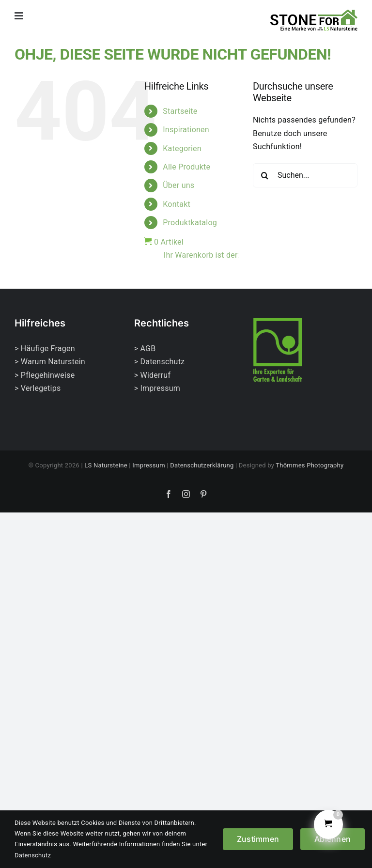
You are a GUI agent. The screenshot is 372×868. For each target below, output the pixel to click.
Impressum (149, 465)
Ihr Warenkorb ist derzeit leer (201, 255)
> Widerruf (153, 375)
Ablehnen (333, 839)
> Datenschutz (160, 362)
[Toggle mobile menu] (20, 16)
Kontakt (177, 204)
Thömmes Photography (310, 465)
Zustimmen (258, 839)
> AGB (145, 349)
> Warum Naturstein (50, 362)
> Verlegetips (38, 388)
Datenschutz (33, 855)
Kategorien (182, 148)
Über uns (178, 185)
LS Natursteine (106, 465)
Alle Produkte (186, 167)
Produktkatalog (190, 223)
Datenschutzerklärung (202, 465)
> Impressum (157, 388)
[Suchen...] (305, 175)
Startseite (180, 111)
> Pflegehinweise (45, 375)
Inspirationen (186, 130)
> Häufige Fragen (45, 349)
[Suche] (265, 175)
